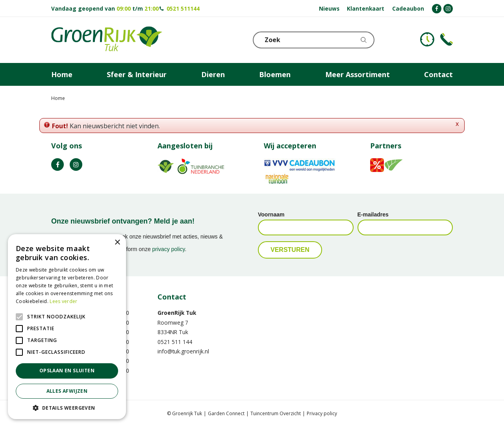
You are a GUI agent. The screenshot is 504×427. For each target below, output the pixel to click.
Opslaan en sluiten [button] (67, 371)
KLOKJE (427, 39)
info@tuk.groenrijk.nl (183, 351)
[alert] (67, 327)
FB (57, 165)
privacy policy (169, 249)
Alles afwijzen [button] (67, 391)
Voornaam (271, 214)
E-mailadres (373, 214)
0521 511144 (183, 8)
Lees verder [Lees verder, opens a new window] (63, 301)
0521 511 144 (175, 342)
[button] (67, 408)
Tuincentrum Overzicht (276, 413)
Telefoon (447, 39)
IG (76, 165)
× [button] (117, 243)
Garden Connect (226, 413)
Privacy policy (322, 413)
